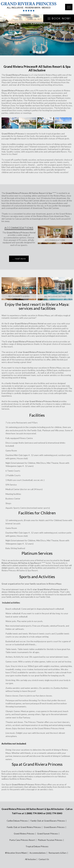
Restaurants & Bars (19, 296)
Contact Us (44, 859)
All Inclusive (30, 859)
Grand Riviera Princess (24, 834)
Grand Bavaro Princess (54, 827)
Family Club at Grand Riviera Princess (24, 827)
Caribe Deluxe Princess (17, 821)
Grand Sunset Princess (48, 834)
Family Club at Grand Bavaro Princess (48, 821)
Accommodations (55, 240)
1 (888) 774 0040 (34, 813)
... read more (19, 259)
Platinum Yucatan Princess (50, 840)
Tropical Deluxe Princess (37, 846)
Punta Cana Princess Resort (22, 840)
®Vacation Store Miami (16, 853)
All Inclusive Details (55, 296)
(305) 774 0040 (54, 813)
